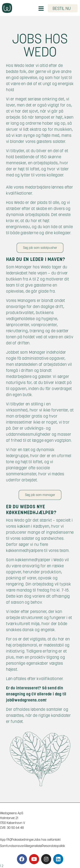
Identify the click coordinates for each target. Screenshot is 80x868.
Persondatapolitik (53, 846)
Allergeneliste (33, 846)
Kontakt (56, 840)
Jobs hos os (42, 840)
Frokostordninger (23, 840)
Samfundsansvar (12, 846)
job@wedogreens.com (26, 700)
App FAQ (6, 840)
